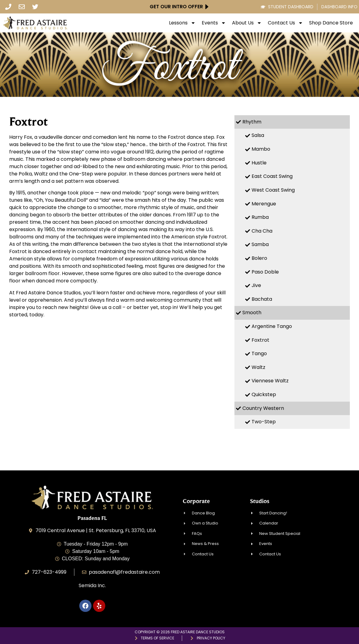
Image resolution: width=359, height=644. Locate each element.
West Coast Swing (273, 190)
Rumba (260, 217)
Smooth (252, 313)
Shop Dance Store (331, 23)
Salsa (258, 135)
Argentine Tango (272, 326)
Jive (256, 285)
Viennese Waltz (270, 381)
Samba (260, 244)
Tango (259, 353)
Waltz (258, 367)
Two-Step (264, 422)
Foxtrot (260, 340)
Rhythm (252, 122)
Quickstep (264, 394)
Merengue (264, 204)
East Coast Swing (272, 176)
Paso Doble (265, 272)
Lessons (182, 23)
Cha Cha (262, 231)
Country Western (263, 408)
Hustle (259, 163)
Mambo (261, 149)
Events (214, 23)
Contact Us (285, 23)
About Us (247, 23)
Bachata (262, 299)
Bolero (259, 258)
